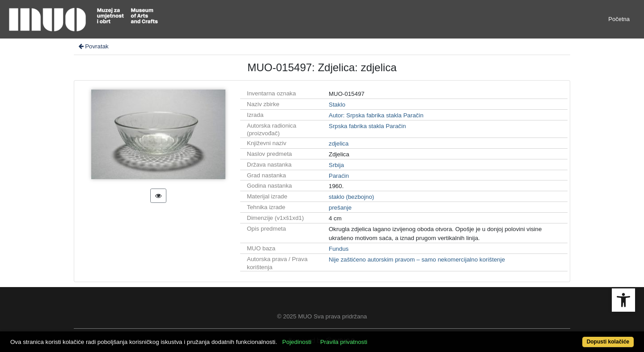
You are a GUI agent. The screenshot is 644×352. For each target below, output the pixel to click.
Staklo (337, 105)
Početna (619, 19)
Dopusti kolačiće (608, 342)
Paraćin (339, 176)
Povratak (93, 46)
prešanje (340, 208)
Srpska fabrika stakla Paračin (367, 126)
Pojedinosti (297, 342)
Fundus (339, 249)
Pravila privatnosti (344, 342)
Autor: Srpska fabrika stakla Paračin (376, 115)
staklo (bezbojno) (352, 197)
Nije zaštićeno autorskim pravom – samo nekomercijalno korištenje (417, 260)
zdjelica (339, 144)
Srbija (336, 165)
